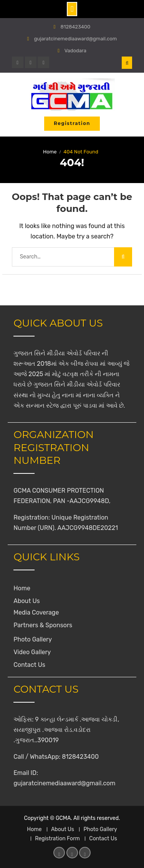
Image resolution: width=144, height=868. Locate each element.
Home (22, 588)
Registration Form (57, 839)
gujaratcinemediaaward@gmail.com (76, 39)
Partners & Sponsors (43, 625)
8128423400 (76, 27)
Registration (72, 123)
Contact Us (29, 665)
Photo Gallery (33, 639)
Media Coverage (36, 612)
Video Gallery (32, 652)
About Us (27, 601)
